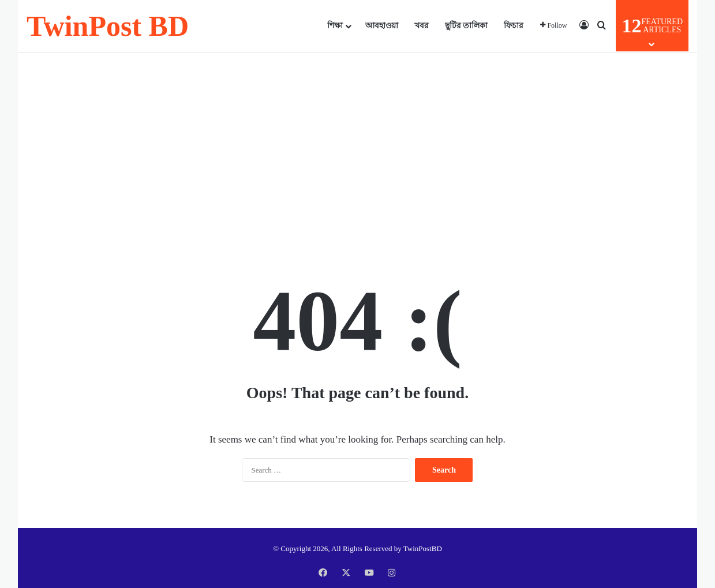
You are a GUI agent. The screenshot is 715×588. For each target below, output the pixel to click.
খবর (422, 26)
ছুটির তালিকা (467, 26)
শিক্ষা (335, 26)
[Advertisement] (357, 145)
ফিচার (514, 26)
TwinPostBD (423, 548)
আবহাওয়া (382, 26)
